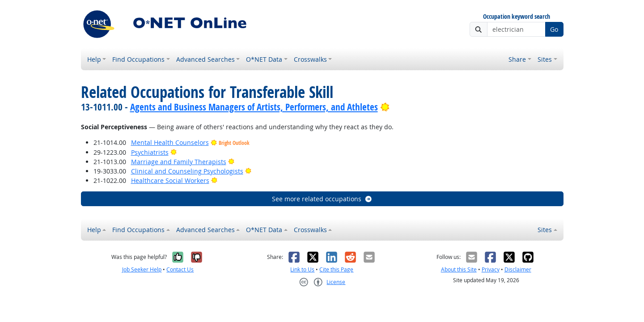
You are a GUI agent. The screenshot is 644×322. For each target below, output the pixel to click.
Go (554, 29)
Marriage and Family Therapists (179, 162)
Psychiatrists (150, 152)
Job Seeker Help (142, 269)
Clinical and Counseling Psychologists (187, 171)
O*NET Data (264, 59)
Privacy (491, 269)
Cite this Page (336, 269)
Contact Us (180, 269)
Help (94, 59)
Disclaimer (518, 269)
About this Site (459, 269)
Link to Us (302, 269)
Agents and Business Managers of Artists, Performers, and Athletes (254, 107)
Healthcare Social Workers (170, 180)
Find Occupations (138, 59)
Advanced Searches (205, 59)
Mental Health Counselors (170, 142)
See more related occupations (322, 199)
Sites (545, 59)
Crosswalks (310, 59)
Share (517, 59)
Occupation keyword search (517, 17)
